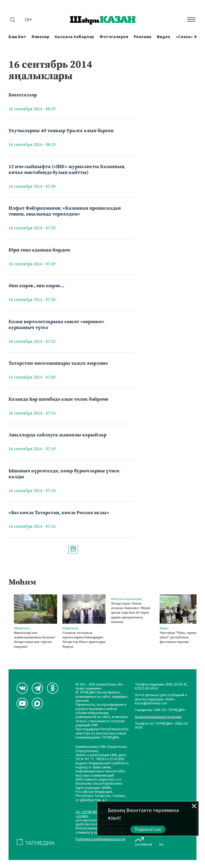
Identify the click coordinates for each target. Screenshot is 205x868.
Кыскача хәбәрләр (74, 37)
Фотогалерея (114, 37)
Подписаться (148, 829)
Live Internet (143, 841)
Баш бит (17, 37)
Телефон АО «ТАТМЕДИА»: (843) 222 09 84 (161, 726)
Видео (164, 37)
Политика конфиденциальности (100, 839)
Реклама (143, 37)
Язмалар (40, 37)
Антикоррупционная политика (158, 717)
